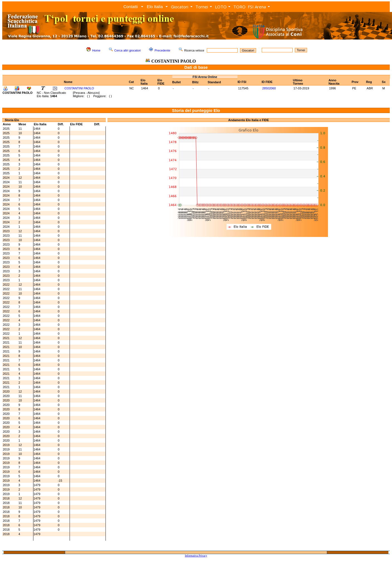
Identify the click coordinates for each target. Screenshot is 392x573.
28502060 (269, 88)
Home (96, 50)
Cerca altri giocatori (128, 50)
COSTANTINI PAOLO (79, 88)
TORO (239, 7)
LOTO (221, 7)
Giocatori (180, 7)
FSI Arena (257, 7)
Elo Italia (155, 7)
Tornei (202, 7)
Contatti (131, 7)
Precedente (162, 50)
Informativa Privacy (196, 556)
